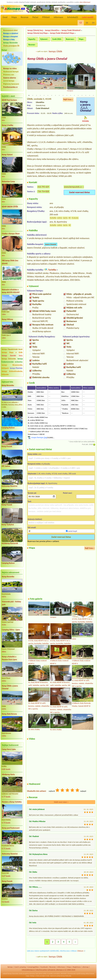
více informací (85, 2)
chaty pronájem (41, 976)
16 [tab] (86, 95)
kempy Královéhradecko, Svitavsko (12, 373)
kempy (10, 967)
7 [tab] (52, 95)
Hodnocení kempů (11, 72)
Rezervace (70, 39)
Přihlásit (46, 17)
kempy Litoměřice (52, 30)
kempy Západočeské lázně (12, 349)
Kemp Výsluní (7, 155)
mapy (27, 976)
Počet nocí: (68, 493)
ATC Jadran (6, 466)
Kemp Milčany (7, 319)
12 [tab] (71, 95)
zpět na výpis (42, 51)
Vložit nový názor (61, 802)
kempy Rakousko (66, 976)
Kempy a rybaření (11, 33)
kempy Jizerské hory (12, 356)
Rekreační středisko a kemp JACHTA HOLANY (11, 291)
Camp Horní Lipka (9, 749)
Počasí (35, 17)
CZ (81, 23)
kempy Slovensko (10, 43)
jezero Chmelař (51, 244)
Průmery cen (9, 75)
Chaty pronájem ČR (11, 46)
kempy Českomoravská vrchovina (12, 360)
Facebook (44, 967)
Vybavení (44, 39)
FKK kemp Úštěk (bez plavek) (10, 262)
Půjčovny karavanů (11, 84)
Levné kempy (9, 81)
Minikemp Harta (8, 774)
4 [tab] (40, 95)
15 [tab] (82, 95)
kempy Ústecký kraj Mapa (38, 33)
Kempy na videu (10, 68)
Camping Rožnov (8, 428)
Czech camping (20, 967)
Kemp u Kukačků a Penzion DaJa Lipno (9, 658)
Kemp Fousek (7, 446)
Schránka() (73, 17)
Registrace (77, 967)
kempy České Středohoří (71, 30)
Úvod (5, 17)
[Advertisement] (12, 922)
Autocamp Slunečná (9, 486)
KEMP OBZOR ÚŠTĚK (10, 207)
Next (94, 79)
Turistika (52, 270)
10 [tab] (63, 95)
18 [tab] (93, 95)
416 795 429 (43, 187)
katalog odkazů (85, 974)
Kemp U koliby (8, 125)
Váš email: (32, 527)
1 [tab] (29, 95)
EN (93, 23)
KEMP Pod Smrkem (9, 100)
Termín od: (32, 493)
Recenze (25, 17)
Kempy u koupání (11, 36)
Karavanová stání (10, 30)
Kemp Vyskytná (8, 525)
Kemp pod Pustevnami (11, 828)
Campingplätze (33, 967)
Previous (29, 79)
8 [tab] (55, 95)
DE (87, 23)
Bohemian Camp (8, 182)
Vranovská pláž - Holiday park (11, 603)
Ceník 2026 (57, 39)
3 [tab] (37, 95)
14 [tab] (78, 95)
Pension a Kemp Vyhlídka (12, 802)
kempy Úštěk (56, 51)
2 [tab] (33, 95)
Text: (30, 501)
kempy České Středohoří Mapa (62, 33)
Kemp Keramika (8, 385)
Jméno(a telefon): (35, 519)
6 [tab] (48, 95)
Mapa (14, 17)
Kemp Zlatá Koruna (9, 714)
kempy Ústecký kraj (35, 30)
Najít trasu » (68, 99)
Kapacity (32, 39)
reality (44, 974)
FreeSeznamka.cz (10, 87)
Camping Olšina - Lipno (11, 630)
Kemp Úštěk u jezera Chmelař (10, 687)
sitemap (85, 967)
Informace (58, 17)
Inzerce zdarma (10, 78)
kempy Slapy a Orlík (12, 352)
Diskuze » (81, 951)
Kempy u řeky (9, 39)
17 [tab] (90, 95)
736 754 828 (43, 191)
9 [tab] (59, 95)
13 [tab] (74, 95)
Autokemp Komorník (10, 543)
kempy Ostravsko (9, 359)
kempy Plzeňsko (16, 368)
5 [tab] (44, 95)
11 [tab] (67, 95)
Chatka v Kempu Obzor (11, 234)
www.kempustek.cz (73, 187)
